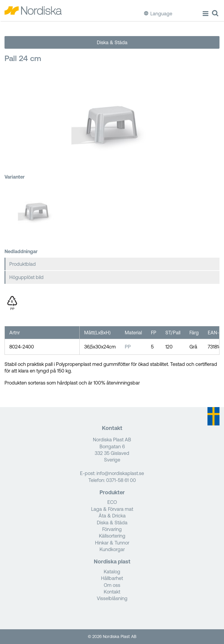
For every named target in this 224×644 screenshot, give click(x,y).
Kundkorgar (112, 549)
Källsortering (112, 536)
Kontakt (112, 592)
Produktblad (23, 264)
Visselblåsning (112, 598)
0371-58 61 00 (121, 480)
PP (128, 347)
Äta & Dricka (112, 516)
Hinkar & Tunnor (112, 543)
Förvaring (112, 529)
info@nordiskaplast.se (120, 473)
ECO (112, 502)
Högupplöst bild (26, 277)
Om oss (112, 585)
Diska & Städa (112, 42)
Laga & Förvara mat (112, 509)
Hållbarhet (112, 578)
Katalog (112, 572)
